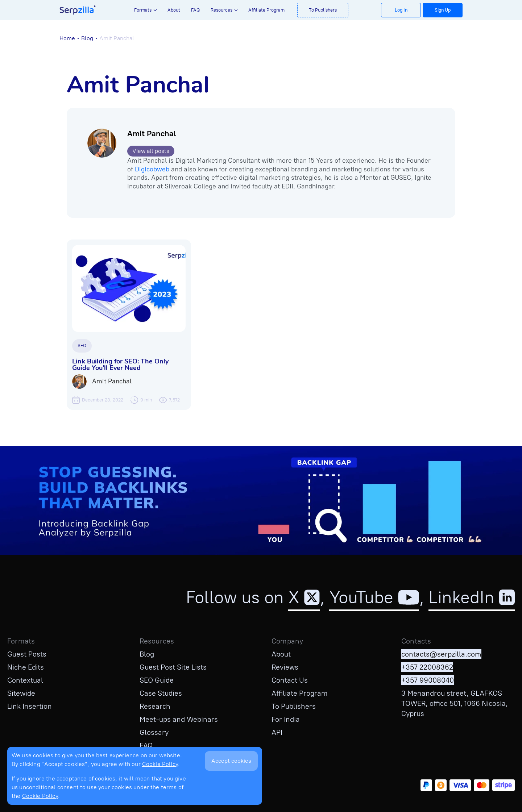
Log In (401, 10)
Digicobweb (152, 169)
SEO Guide (157, 680)
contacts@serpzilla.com (441, 654)
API (277, 732)
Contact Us (290, 680)
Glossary (154, 732)
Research (155, 706)
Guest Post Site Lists (173, 667)
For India (286, 719)
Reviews (285, 667)
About (174, 10)
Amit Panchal (152, 133)
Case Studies (161, 693)
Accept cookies (231, 761)
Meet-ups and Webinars (179, 719)
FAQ (195, 10)
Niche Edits (26, 667)
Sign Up (443, 10)
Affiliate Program (266, 10)
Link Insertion (30, 706)
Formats (143, 10)
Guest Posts (27, 654)
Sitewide (21, 693)
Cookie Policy (160, 764)
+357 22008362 (427, 667)
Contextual (25, 680)
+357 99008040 (428, 680)
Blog (87, 38)
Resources (221, 10)
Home (67, 38)
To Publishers (323, 10)
